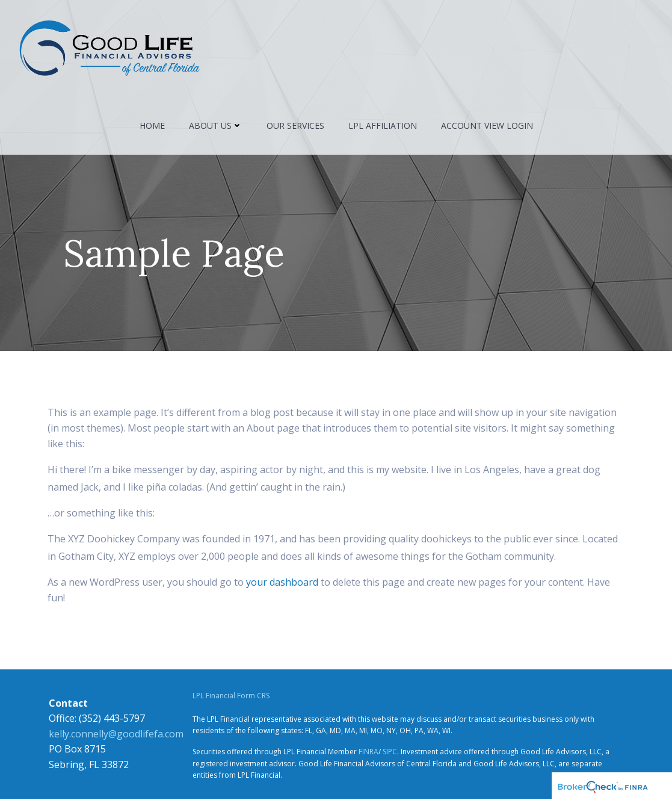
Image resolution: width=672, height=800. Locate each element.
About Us (216, 127)
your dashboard (282, 583)
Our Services (295, 127)
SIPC (389, 753)
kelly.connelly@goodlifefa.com (115, 735)
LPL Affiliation (383, 127)
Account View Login (487, 127)
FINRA (368, 753)
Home (152, 127)
